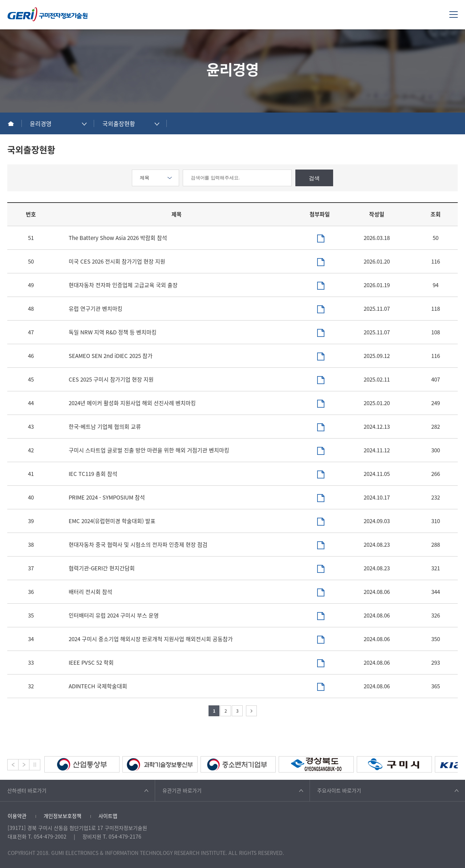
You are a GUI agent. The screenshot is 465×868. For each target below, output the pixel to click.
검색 (314, 178)
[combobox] (58, 123)
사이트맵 (108, 816)
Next (24, 765)
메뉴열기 (454, 14)
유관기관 (182, 790)
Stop (35, 765)
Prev (13, 765)
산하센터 (27, 790)
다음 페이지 (251, 711)
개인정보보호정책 (62, 816)
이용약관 (17, 816)
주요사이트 (339, 790)
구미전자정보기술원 (48, 14)
